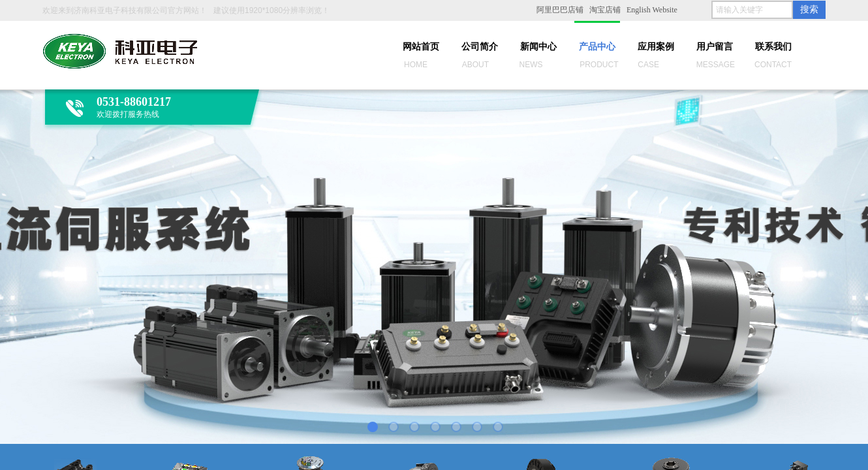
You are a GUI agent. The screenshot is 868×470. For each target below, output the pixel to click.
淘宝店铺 (605, 10)
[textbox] (752, 10)
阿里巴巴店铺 (560, 10)
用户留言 (715, 47)
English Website (652, 10)
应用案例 (656, 47)
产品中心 (597, 47)
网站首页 (421, 47)
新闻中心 (538, 47)
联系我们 (773, 47)
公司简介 (480, 47)
